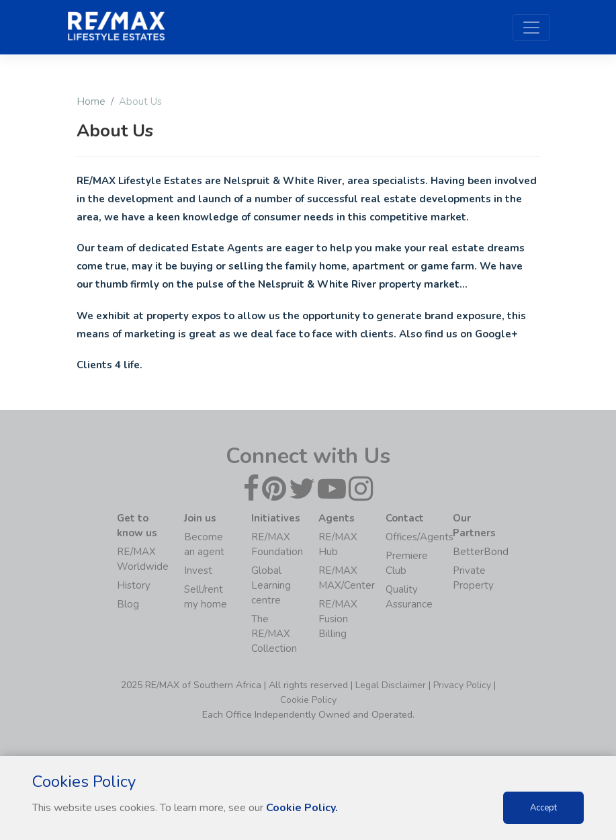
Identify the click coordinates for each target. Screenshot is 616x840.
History (134, 585)
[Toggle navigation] (531, 28)
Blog (128, 604)
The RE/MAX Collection (274, 634)
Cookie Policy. (302, 808)
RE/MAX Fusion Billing (338, 619)
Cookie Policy (308, 700)
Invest (198, 571)
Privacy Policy (462, 685)
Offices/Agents (420, 537)
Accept (543, 808)
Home (91, 101)
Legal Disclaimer (391, 685)
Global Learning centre (271, 585)
